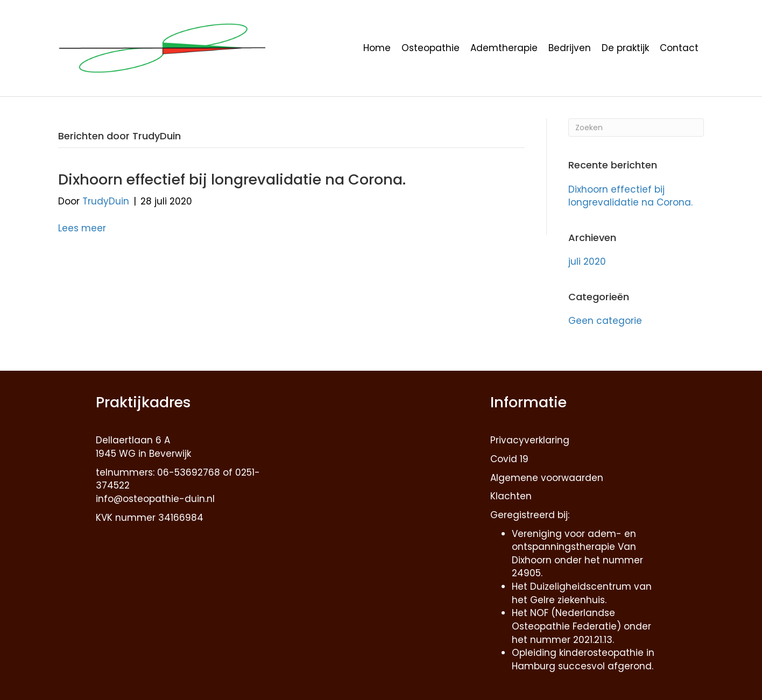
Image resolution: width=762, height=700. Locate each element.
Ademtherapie (504, 48)
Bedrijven (570, 48)
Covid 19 (509, 459)
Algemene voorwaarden (547, 478)
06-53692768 (189, 472)
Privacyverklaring (530, 440)
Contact (679, 48)
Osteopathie (431, 48)
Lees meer (82, 228)
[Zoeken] (636, 128)
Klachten (511, 496)
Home (377, 48)
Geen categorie (605, 321)
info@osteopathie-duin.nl (155, 499)
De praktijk (625, 48)
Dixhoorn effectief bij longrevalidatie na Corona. (232, 179)
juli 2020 (587, 261)
